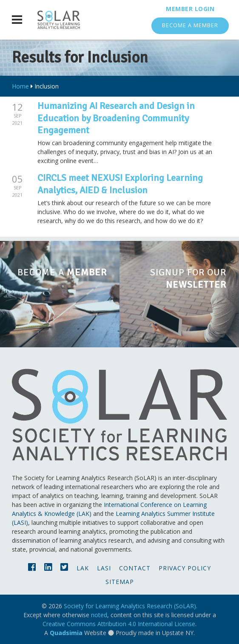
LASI (104, 568)
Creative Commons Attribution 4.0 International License (119, 624)
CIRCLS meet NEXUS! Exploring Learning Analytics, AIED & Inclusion (120, 184)
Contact (135, 568)
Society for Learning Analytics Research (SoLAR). (131, 606)
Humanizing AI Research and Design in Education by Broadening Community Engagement (116, 118)
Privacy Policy (185, 568)
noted (99, 615)
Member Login (190, 9)
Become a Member (190, 25)
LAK (83, 568)
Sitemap (120, 582)
